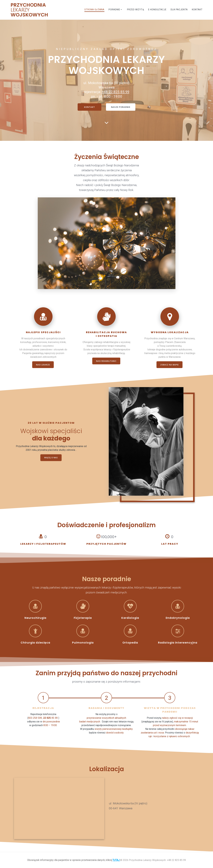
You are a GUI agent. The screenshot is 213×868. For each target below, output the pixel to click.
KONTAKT (89, 107)
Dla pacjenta (179, 10)
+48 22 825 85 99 (116, 92)
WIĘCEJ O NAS (51, 458)
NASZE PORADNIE (121, 107)
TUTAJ (116, 860)
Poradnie (114, 10)
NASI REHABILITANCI (106, 361)
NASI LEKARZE (43, 365)
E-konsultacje (157, 10)
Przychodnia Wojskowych (29, 10)
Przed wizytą (136, 10)
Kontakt (197, 10)
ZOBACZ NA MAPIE (170, 365)
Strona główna (94, 10)
